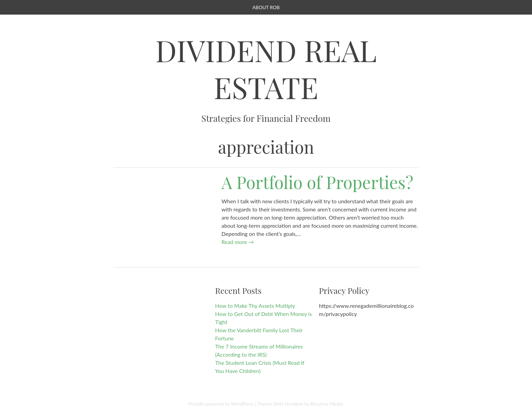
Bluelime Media (327, 404)
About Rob (266, 7)
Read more (238, 242)
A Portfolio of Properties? (317, 182)
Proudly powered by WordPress (221, 404)
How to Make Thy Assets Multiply (255, 306)
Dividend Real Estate (266, 69)
